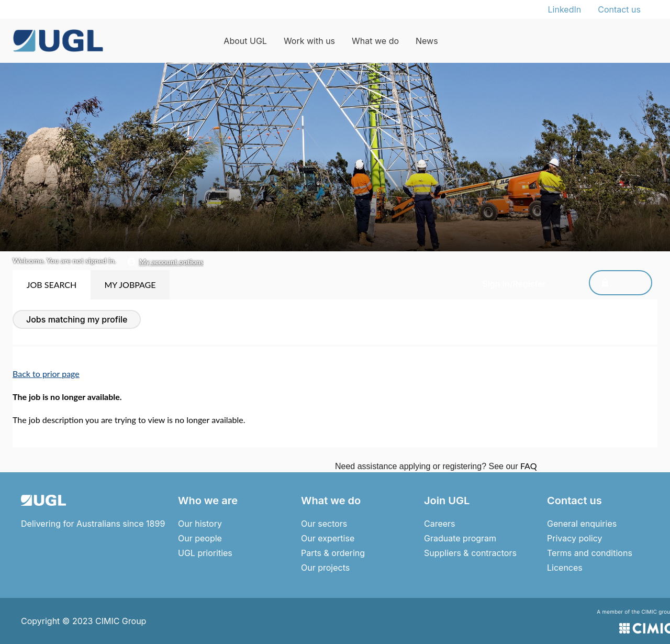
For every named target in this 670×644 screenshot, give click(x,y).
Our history (200, 524)
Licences (565, 568)
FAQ (528, 466)
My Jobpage (130, 285)
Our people (200, 538)
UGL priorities (205, 553)
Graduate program (460, 538)
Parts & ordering (333, 553)
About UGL (245, 41)
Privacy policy (574, 538)
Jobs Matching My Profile (77, 319)
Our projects (325, 568)
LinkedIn (565, 9)
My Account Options (171, 262)
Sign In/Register (606, 284)
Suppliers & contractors (470, 553)
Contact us (619, 9)
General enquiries (582, 524)
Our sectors (324, 524)
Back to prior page (46, 374)
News (427, 41)
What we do (375, 41)
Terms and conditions (590, 553)
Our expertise (328, 538)
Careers (440, 524)
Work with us (309, 41)
